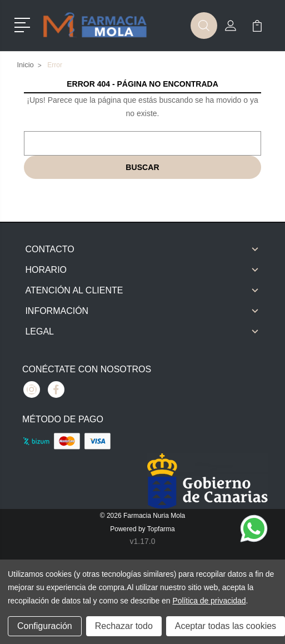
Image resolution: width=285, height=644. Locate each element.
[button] (24, 24)
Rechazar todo (124, 626)
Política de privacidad (209, 601)
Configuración (45, 626)
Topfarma (161, 529)
